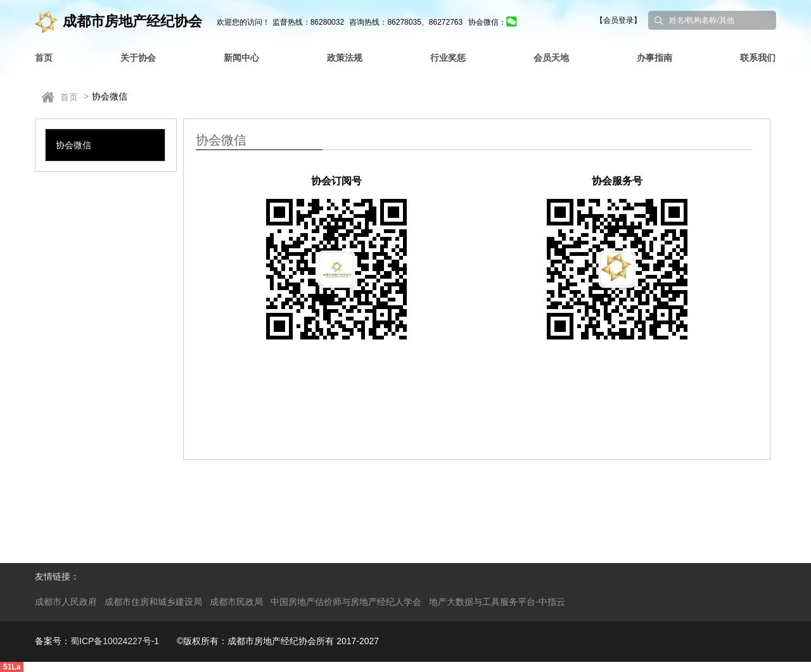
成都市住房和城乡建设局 (153, 602)
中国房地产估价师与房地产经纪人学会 (346, 602)
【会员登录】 (618, 20)
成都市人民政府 (66, 602)
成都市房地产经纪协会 (118, 21)
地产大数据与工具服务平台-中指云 (497, 602)
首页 (69, 97)
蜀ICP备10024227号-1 (115, 641)
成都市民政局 (236, 602)
